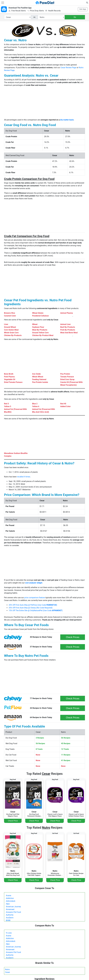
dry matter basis (67, 120)
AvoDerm (10, 918)
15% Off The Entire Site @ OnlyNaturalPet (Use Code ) (36, 610)
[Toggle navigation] (3, 3)
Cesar (7, 972)
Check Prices (73, 637)
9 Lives (9, 933)
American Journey (13, 907)
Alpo (8, 904)
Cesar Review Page (68, 68)
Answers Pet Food (13, 912)
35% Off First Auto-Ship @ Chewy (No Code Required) (31, 608)
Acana (9, 896)
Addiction (10, 898)
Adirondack (11, 901)
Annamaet (10, 909)
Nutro (7, 969)
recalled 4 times (24, 477)
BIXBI (8, 920)
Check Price (13, 821)
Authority (10, 915)
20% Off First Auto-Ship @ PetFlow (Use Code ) (33, 605)
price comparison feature (35, 598)
